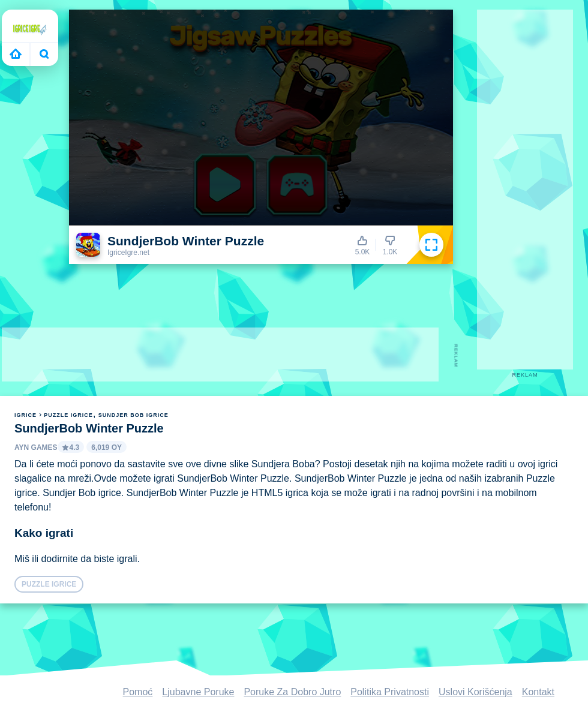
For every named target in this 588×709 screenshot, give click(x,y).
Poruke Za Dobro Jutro (292, 692)
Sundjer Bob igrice (133, 415)
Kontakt (538, 692)
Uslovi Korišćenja (475, 692)
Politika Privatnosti (390, 692)
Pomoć (138, 692)
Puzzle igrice (68, 415)
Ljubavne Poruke (198, 692)
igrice (25, 415)
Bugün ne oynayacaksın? (44, 54)
